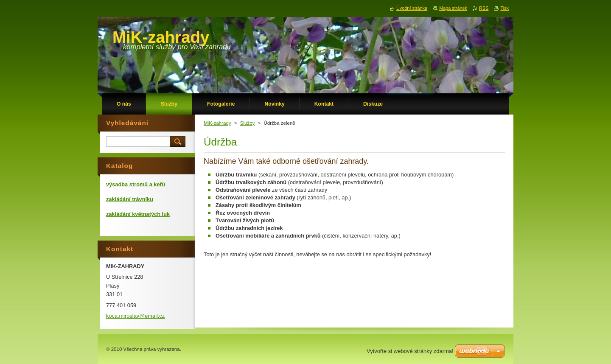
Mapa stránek (453, 8)
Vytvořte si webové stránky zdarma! (410, 351)
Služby (248, 123)
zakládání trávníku (130, 199)
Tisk (504, 8)
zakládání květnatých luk (138, 214)
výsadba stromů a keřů (136, 184)
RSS (484, 8)
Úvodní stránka (412, 8)
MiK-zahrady (217, 123)
